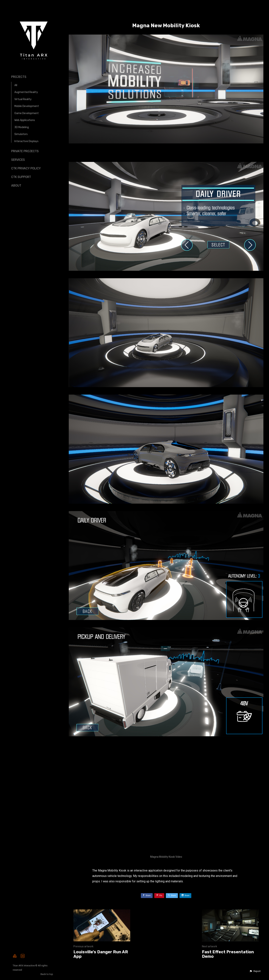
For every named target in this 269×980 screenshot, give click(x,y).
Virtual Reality (23, 99)
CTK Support (21, 177)
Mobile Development (27, 106)
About (16, 186)
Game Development (27, 113)
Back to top (47, 974)
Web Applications (25, 120)
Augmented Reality (26, 92)
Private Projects (25, 151)
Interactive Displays (26, 141)
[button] (255, 971)
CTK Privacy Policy (26, 168)
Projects (19, 77)
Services (18, 160)
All (16, 85)
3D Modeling (22, 127)
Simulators (21, 134)
